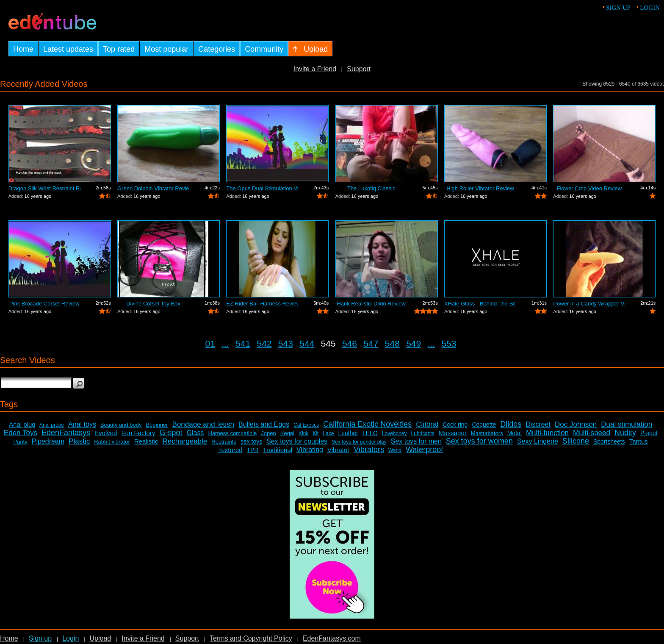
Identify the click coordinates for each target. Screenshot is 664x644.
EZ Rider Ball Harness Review (262, 304)
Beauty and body (121, 425)
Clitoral (427, 424)
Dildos (511, 424)
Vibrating (310, 450)
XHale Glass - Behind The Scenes (480, 304)
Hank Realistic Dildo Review (371, 304)
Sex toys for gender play (359, 442)
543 (286, 343)
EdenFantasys (66, 433)
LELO (370, 433)
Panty (20, 442)
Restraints (224, 442)
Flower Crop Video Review (589, 188)
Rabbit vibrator (112, 442)
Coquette (484, 425)
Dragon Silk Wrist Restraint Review (44, 188)
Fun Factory (138, 433)
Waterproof (424, 450)
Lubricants (423, 433)
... (225, 343)
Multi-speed (592, 433)
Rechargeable (185, 441)
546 (350, 343)
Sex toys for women (479, 441)
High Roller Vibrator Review (480, 188)
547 (371, 343)
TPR (253, 450)
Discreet (538, 424)
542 (264, 343)
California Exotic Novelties (367, 424)
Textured (230, 450)
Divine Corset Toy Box (153, 304)
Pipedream (48, 441)
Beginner (157, 425)
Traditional (278, 450)
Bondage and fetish (203, 424)
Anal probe (52, 425)
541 (243, 343)
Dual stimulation (627, 424)
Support (359, 69)
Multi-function (547, 433)
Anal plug (22, 424)
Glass (195, 433)
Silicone (576, 441)
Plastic (79, 441)
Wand (395, 450)
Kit (315, 433)
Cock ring (455, 425)
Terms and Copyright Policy (251, 638)
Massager (453, 433)
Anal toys (82, 424)
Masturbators (487, 433)
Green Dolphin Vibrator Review (153, 188)
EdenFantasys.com (332, 638)
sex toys (251, 441)
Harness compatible (232, 433)
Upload (100, 638)
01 (210, 343)
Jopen (268, 433)
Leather (348, 433)
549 (414, 343)
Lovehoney (394, 433)
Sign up (618, 8)
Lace (328, 433)
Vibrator (338, 450)
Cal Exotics (306, 425)
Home (9, 638)
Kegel (287, 433)
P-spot (649, 433)
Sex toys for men (416, 441)
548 (392, 343)
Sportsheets (609, 441)
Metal (515, 433)
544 (307, 343)
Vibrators (369, 450)
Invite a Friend (315, 69)
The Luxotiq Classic (371, 188)
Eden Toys (21, 433)
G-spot (171, 433)
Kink (303, 433)
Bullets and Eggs (264, 424)
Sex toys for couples (297, 441)
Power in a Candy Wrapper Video (589, 304)
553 (449, 343)
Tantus (639, 441)
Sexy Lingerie (538, 441)
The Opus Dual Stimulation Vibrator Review (262, 188)
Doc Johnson (576, 424)
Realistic (146, 441)
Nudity (625, 433)
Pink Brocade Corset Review (44, 304)
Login (650, 8)
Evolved (106, 433)
